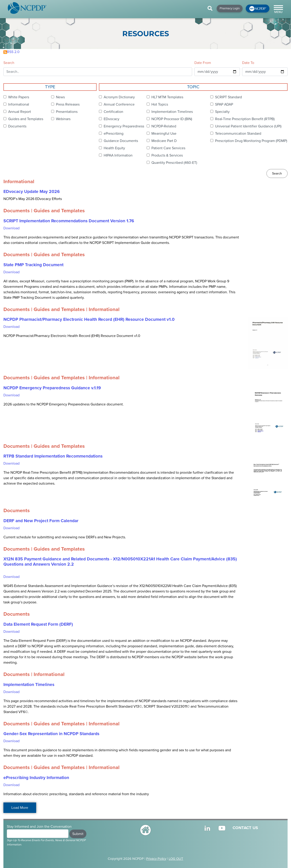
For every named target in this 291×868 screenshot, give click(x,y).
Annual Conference (119, 104)
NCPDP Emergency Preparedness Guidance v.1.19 (52, 388)
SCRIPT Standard (228, 97)
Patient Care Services (168, 148)
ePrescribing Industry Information (36, 778)
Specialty (222, 112)
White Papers (19, 97)
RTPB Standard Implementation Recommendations (53, 456)
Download (11, 228)
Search (9, 63)
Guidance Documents (121, 141)
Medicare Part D (164, 141)
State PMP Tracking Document (33, 265)
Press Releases (68, 104)
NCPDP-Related (164, 126)
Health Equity (114, 148)
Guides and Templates (26, 119)
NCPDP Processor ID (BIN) (172, 119)
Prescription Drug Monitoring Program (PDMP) (251, 141)
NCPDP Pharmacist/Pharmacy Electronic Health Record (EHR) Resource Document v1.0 (89, 319)
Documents (17, 126)
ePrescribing (114, 134)
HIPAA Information (118, 155)
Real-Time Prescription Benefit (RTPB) (245, 119)
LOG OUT (176, 859)
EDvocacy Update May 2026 (32, 192)
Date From (203, 63)
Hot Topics (160, 104)
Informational (19, 104)
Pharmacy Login (230, 8)
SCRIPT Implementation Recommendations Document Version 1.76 (69, 221)
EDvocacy (112, 119)
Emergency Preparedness (124, 126)
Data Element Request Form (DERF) (38, 624)
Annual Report (20, 112)
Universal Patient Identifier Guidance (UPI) (248, 126)
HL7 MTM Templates (167, 97)
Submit (78, 834)
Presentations (67, 112)
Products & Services (167, 155)
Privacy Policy (156, 859)
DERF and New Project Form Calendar (41, 521)
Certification (113, 112)
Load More (20, 808)
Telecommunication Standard (238, 134)
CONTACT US (245, 828)
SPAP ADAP (224, 104)
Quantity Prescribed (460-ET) (174, 163)
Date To (248, 63)
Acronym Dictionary (119, 97)
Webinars (63, 119)
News (60, 97)
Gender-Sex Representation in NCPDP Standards (51, 734)
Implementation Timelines (172, 112)
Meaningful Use (164, 134)
